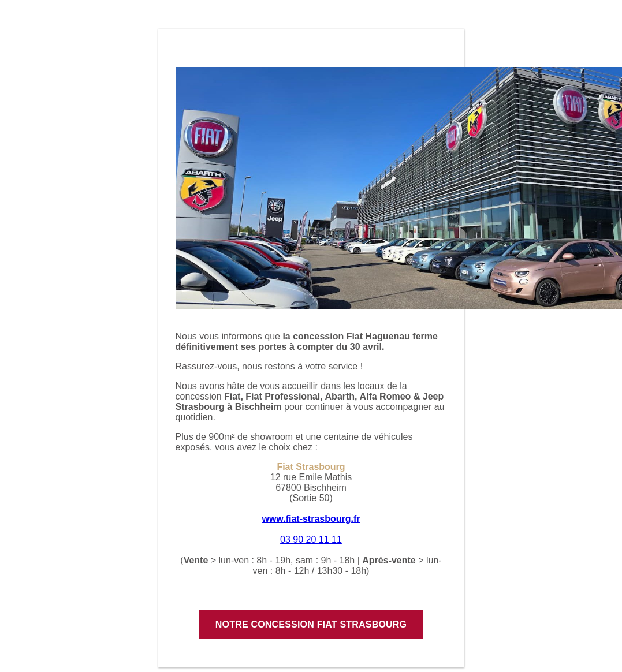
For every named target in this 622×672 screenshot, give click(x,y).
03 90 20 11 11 (311, 540)
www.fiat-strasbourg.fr (311, 519)
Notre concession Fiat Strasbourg (311, 624)
